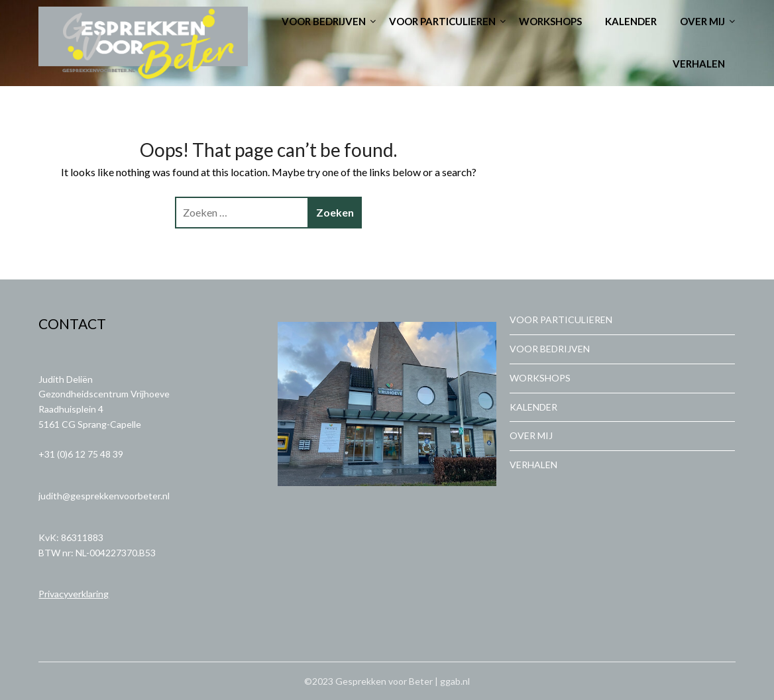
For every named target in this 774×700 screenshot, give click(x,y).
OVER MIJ (702, 21)
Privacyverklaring (74, 594)
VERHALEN (699, 64)
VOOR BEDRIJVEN (324, 21)
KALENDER (631, 21)
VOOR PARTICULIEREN (442, 21)
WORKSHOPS (550, 21)
